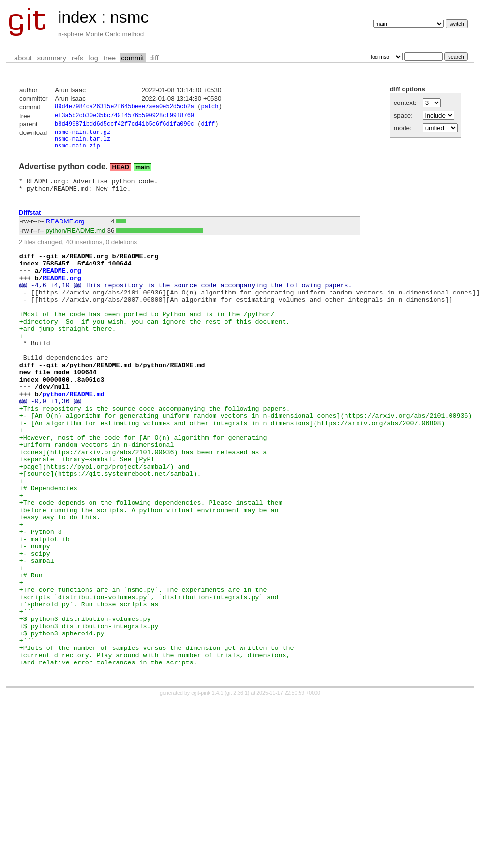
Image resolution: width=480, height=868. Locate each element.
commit (132, 58)
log (93, 58)
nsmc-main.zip (77, 152)
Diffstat (30, 222)
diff (154, 58)
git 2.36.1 (237, 785)
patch (210, 108)
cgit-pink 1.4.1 (207, 785)
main (142, 174)
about (23, 58)
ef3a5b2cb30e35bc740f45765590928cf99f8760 (124, 117)
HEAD (121, 174)
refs (77, 58)
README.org (65, 231)
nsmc (129, 17)
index (77, 17)
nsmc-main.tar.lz (82, 144)
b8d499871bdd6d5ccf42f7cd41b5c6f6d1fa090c (124, 126)
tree (110, 58)
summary (52, 58)
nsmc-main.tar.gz (82, 136)
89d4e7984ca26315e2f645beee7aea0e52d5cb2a (124, 108)
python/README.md (76, 240)
